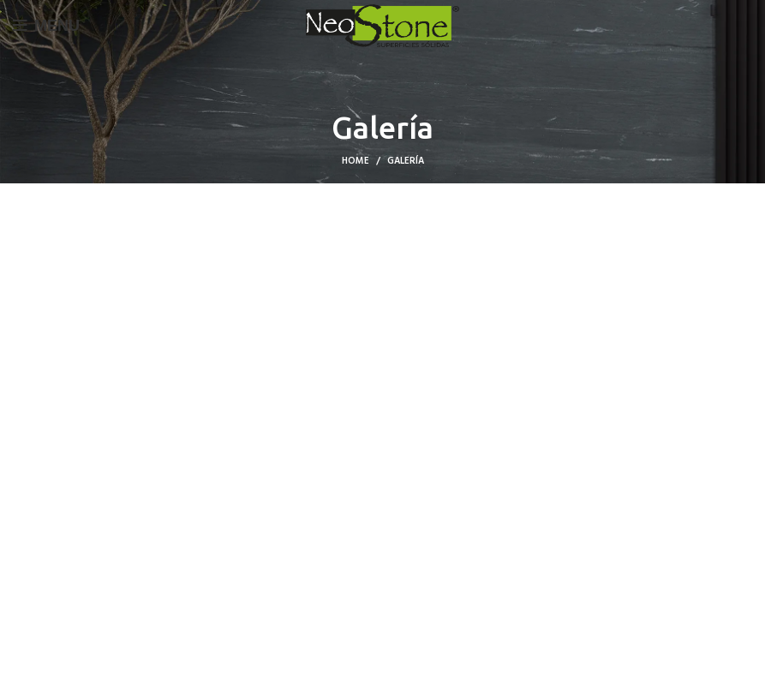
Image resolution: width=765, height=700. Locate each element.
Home (356, 161)
